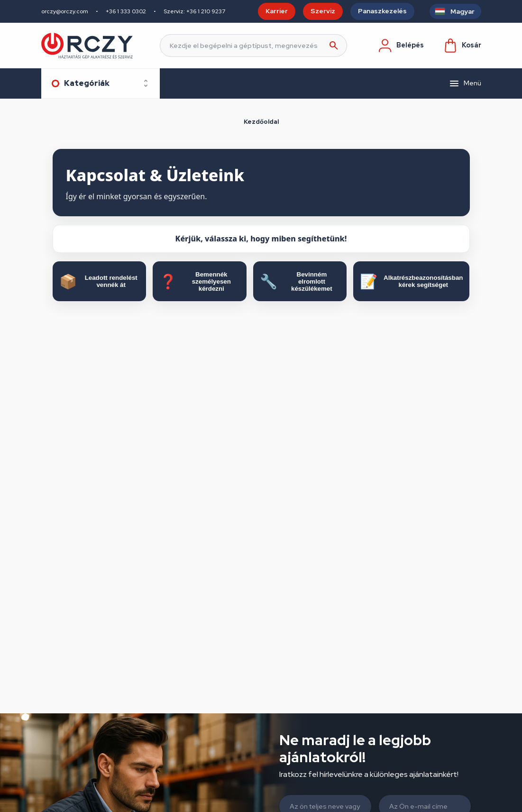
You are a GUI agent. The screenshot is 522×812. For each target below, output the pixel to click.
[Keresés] (253, 46)
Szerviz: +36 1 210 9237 (194, 11)
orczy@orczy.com (65, 11)
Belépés (401, 46)
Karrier (277, 11)
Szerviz (323, 11)
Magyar (462, 11)
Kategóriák (87, 83)
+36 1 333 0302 (126, 11)
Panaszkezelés (382, 11)
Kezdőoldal (261, 122)
